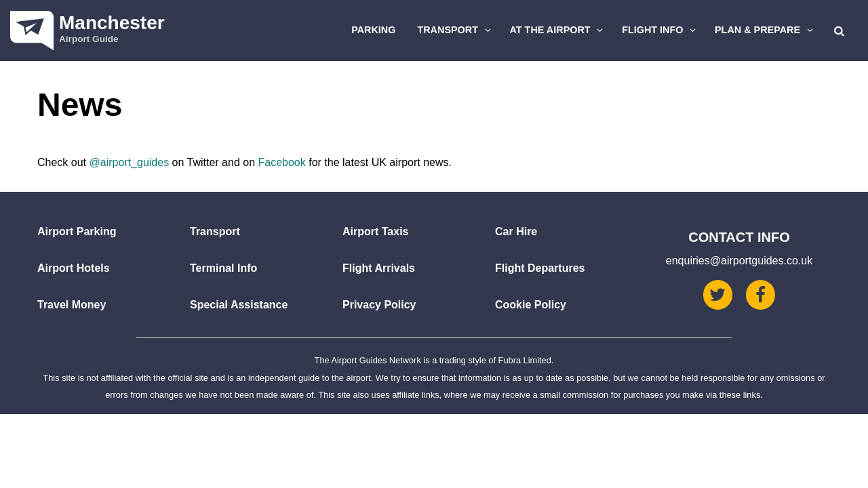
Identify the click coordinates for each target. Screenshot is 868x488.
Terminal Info (223, 268)
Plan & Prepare (766, 30)
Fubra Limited (525, 360)
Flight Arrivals (379, 268)
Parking (373, 30)
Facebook (281, 162)
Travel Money (72, 305)
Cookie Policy (531, 305)
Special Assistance (239, 305)
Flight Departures (540, 268)
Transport (456, 30)
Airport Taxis (376, 231)
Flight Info (660, 30)
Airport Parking (77, 231)
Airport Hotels (74, 268)
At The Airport (558, 30)
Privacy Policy (379, 305)
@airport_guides (129, 162)
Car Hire (516, 231)
